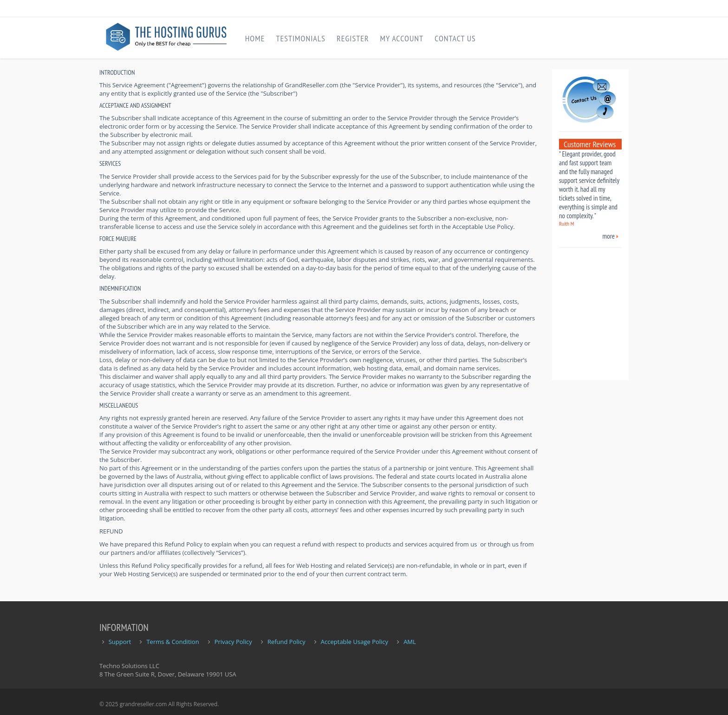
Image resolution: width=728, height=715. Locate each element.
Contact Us (455, 38)
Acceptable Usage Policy (354, 642)
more (609, 236)
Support (120, 642)
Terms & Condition (172, 642)
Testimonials (301, 38)
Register (353, 38)
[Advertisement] (587, 311)
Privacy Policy (233, 642)
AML (410, 642)
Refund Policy (286, 642)
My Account (402, 38)
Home (255, 38)
